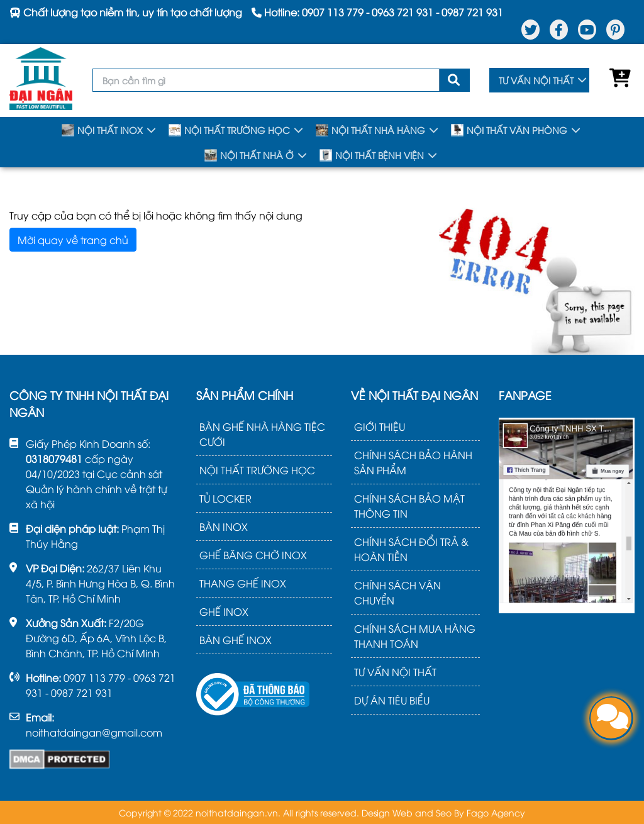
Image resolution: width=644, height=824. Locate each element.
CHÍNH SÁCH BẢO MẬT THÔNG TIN (409, 506)
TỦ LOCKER (225, 498)
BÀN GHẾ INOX (236, 640)
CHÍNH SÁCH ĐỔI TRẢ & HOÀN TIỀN (411, 549)
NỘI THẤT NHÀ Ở (249, 155)
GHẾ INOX (224, 611)
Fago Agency (496, 812)
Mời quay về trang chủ (73, 240)
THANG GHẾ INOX (243, 583)
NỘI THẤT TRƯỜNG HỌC (229, 130)
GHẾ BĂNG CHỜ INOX (253, 555)
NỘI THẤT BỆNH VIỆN (372, 155)
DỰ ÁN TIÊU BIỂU (392, 700)
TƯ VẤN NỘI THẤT (536, 80)
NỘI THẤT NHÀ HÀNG (370, 130)
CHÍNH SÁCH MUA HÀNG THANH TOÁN (415, 636)
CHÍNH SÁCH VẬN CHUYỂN (397, 593)
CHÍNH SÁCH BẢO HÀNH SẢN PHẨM (413, 462)
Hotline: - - (377, 12)
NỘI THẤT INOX (102, 130)
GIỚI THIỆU (380, 426)
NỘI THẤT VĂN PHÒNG (509, 130)
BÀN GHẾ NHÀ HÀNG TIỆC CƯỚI (262, 434)
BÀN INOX (224, 526)
